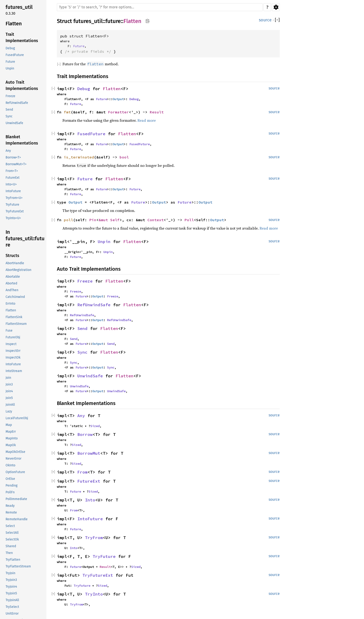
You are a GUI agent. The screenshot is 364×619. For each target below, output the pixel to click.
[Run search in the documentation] (160, 7)
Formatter (118, 112)
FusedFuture (91, 134)
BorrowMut (89, 453)
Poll (189, 220)
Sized (95, 426)
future (113, 21)
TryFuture (104, 556)
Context (156, 220)
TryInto (94, 594)
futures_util (88, 21)
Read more (147, 120)
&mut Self (109, 220)
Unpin (104, 242)
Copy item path (148, 21)
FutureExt (89, 481)
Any (81, 416)
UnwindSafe (90, 376)
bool (124, 157)
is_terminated (79, 157)
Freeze (85, 281)
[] (277, 20)
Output (118, 99)
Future (79, 46)
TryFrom (94, 538)
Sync (82, 352)
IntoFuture (90, 519)
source (265, 20)
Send (82, 328)
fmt (67, 112)
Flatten (132, 21)
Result (157, 112)
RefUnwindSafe (94, 305)
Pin (93, 220)
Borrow (85, 434)
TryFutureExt (98, 575)
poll (68, 220)
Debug (84, 89)
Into (90, 500)
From (82, 472)
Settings (276, 7)
